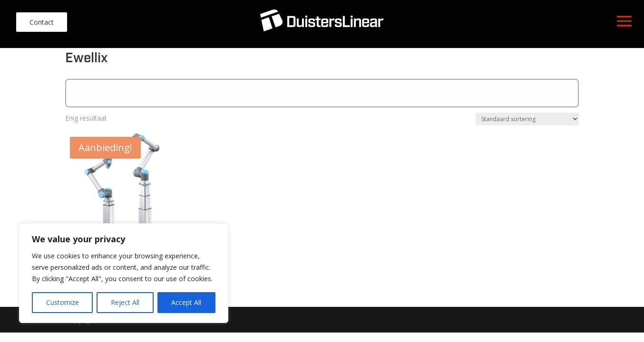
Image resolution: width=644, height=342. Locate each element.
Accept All (186, 302)
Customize (63, 302)
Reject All (125, 302)
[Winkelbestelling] (527, 119)
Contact (42, 22)
